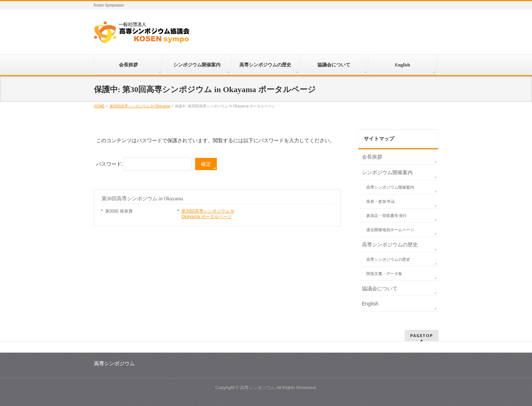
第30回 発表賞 (119, 211)
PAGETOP (422, 335)
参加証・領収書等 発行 (387, 216)
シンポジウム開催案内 (387, 172)
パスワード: (144, 164)
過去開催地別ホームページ (390, 230)
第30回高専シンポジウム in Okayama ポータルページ (208, 214)
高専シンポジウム (257, 387)
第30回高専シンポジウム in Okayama (143, 199)
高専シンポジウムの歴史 (390, 245)
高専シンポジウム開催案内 (390, 187)
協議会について (380, 288)
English (370, 304)
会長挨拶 (372, 157)
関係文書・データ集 (384, 274)
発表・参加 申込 (381, 201)
